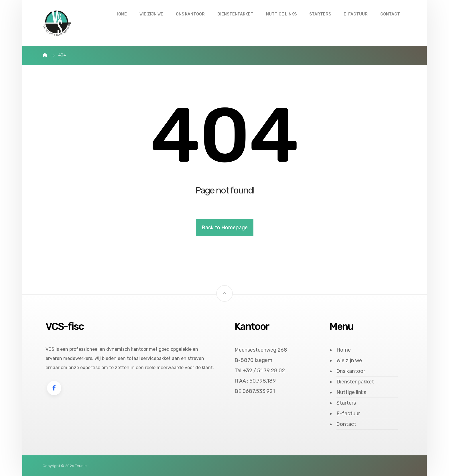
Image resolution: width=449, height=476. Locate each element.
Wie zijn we (349, 361)
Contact (346, 424)
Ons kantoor (351, 371)
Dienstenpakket (355, 382)
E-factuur (348, 414)
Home (344, 350)
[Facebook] (54, 388)
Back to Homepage (225, 228)
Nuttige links (351, 392)
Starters (346, 403)
